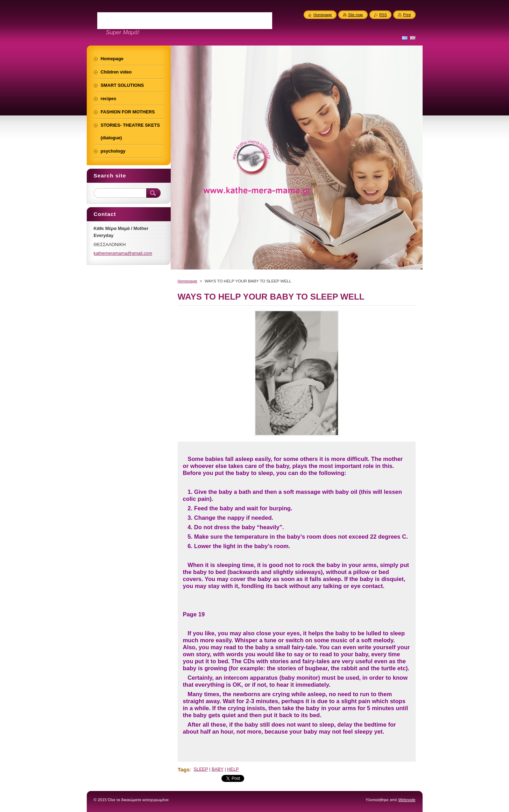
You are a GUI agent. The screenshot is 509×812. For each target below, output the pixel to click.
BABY (218, 769)
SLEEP (201, 769)
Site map (356, 15)
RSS (383, 15)
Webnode (407, 800)
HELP (233, 769)
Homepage (188, 281)
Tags (184, 769)
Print (407, 15)
